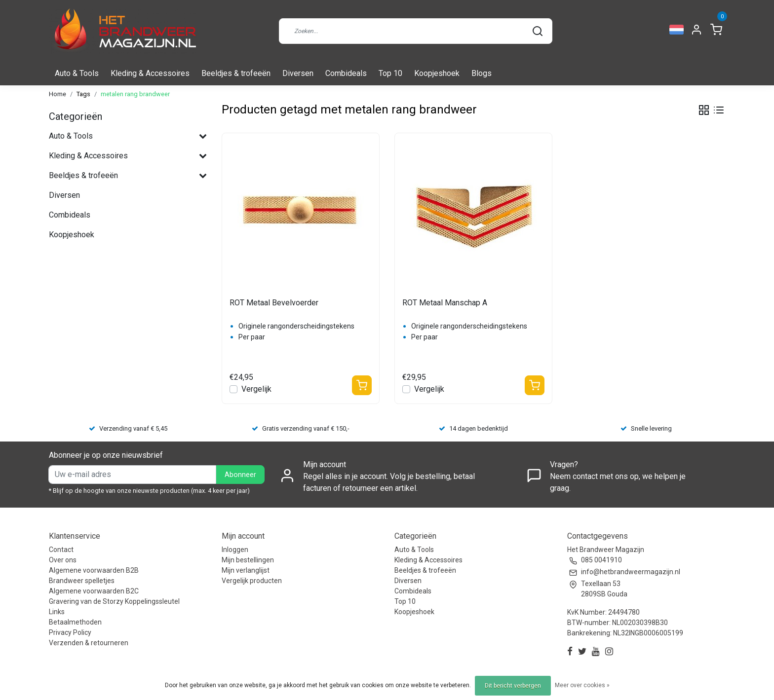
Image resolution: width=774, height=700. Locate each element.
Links (57, 612)
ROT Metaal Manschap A (445, 303)
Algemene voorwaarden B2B (94, 570)
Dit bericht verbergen (513, 686)
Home (58, 94)
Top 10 (390, 73)
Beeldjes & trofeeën (236, 73)
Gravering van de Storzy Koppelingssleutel (114, 601)
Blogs (482, 73)
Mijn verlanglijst (246, 570)
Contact (61, 550)
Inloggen (235, 550)
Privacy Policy (70, 632)
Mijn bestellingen (248, 560)
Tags (83, 94)
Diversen (298, 73)
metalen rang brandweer (135, 94)
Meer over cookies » (582, 685)
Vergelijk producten (252, 581)
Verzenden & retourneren (89, 643)
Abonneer (240, 475)
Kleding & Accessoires (150, 73)
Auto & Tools (77, 73)
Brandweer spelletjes (82, 581)
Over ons (63, 560)
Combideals (346, 73)
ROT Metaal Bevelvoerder (274, 303)
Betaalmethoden (75, 622)
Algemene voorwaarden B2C (94, 591)
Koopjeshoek (437, 73)
